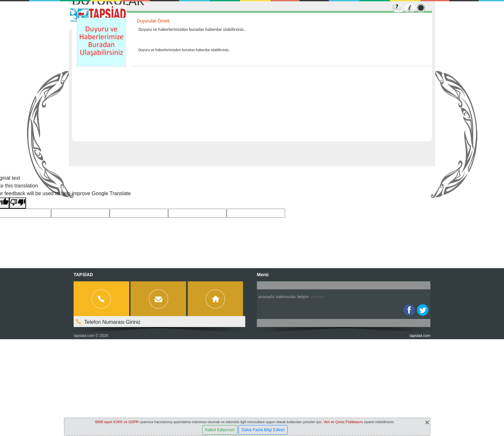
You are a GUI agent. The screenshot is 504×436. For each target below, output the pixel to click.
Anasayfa (266, 297)
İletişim (303, 297)
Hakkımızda (286, 297)
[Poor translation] (18, 203)
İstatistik (317, 297)
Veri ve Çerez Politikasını (343, 422)
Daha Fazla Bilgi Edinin (263, 430)
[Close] (427, 422)
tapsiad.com (84, 336)
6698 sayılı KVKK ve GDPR (117, 422)
